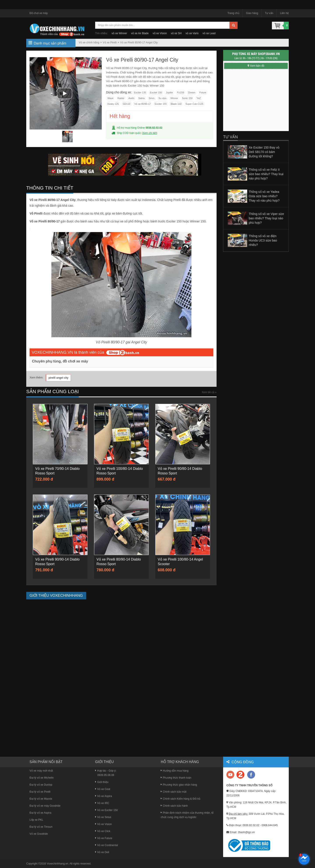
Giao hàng (252, 13)
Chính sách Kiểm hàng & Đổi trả (181, 799)
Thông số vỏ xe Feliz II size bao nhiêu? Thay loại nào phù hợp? (266, 174)
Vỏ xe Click (103, 831)
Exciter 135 (140, 92)
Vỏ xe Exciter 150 (106, 810)
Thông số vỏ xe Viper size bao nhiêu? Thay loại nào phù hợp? (266, 218)
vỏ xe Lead (209, 33)
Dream (192, 92)
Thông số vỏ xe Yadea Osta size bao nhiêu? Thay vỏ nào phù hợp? (264, 196)
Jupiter (169, 92)
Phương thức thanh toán (176, 778)
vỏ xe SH (176, 33)
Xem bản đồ (256, 66)
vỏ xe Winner (119, 33)
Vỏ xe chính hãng (89, 43)
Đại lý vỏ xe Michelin (42, 778)
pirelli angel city (59, 378)
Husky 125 (113, 104)
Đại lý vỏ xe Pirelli (40, 792)
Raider (121, 98)
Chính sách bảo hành (174, 806)
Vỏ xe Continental (107, 845)
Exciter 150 (156, 92)
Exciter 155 (161, 104)
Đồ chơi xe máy (39, 13)
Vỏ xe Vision (103, 824)
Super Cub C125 (194, 104)
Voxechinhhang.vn (58, 864)
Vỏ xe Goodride (39, 834)
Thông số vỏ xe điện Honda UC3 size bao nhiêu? (263, 240)
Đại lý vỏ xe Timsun (41, 827)
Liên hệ (284, 13)
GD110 (127, 104)
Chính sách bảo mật (174, 792)
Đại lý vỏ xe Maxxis (41, 799)
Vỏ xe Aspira (104, 796)
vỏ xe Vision (160, 33)
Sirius (152, 98)
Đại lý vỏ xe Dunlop (41, 785)
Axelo (131, 98)
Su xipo (162, 98)
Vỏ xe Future (104, 838)
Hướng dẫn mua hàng (175, 771)
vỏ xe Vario (192, 33)
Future (203, 92)
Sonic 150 (187, 98)
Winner (174, 98)
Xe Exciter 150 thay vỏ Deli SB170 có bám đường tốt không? (264, 152)
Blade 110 (176, 104)
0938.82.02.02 (154, 128)
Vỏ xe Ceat (103, 789)
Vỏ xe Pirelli (110, 43)
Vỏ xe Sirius (103, 817)
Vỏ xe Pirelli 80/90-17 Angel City (139, 43)
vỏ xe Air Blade (140, 33)
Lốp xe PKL (36, 820)
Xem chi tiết (150, 133)
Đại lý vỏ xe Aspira (40, 813)
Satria (141, 98)
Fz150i (181, 92)
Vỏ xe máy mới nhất (41, 771)
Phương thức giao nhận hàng (179, 785)
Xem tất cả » (209, 392)
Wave (110, 98)
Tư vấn (269, 13)
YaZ (199, 98)
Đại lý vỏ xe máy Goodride (45, 806)
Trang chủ (233, 13)
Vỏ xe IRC (102, 803)
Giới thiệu (102, 782)
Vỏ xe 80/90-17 (143, 104)
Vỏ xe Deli (102, 852)
